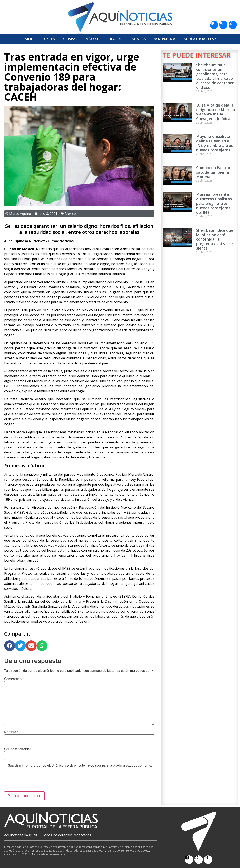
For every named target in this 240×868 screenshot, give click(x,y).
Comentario (14, 679)
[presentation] (36, 781)
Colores (114, 39)
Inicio (29, 39)
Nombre (11, 732)
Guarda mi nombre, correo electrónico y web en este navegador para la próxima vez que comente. (80, 766)
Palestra (138, 39)
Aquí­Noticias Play (200, 39)
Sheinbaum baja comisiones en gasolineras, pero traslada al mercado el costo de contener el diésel (215, 76)
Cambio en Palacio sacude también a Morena (213, 172)
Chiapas (70, 39)
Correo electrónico (19, 749)
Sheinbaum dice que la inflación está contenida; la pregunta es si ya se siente (215, 239)
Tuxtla (48, 39)
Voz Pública (165, 39)
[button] (10, 646)
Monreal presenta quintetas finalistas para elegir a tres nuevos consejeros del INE (214, 203)
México (92, 39)
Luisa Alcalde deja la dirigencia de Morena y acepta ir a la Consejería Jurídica (216, 112)
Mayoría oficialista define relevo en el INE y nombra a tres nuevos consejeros (215, 143)
